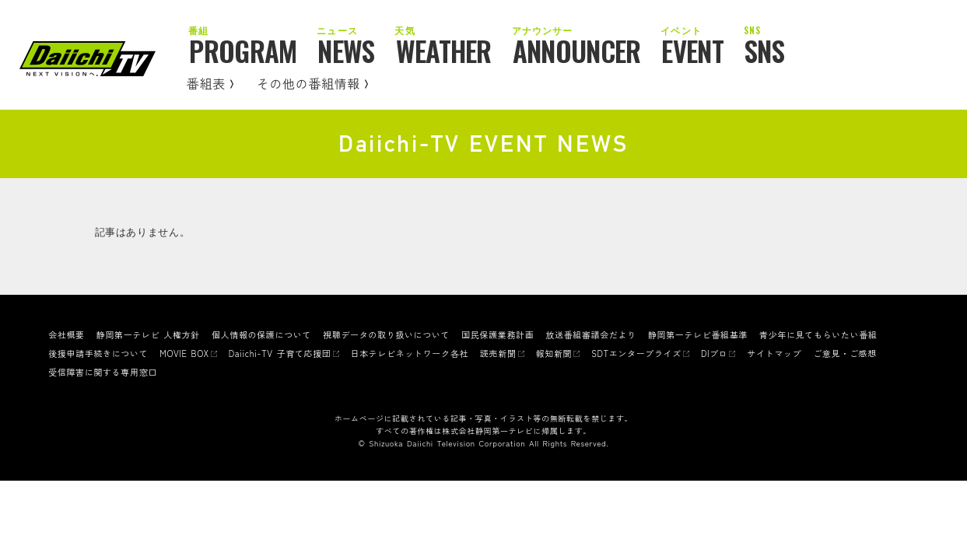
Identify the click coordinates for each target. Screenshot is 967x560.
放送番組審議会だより (591, 334)
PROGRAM (243, 52)
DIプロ (715, 353)
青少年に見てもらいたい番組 (818, 334)
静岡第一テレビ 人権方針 (148, 334)
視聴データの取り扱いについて (386, 334)
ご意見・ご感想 (845, 353)
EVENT (692, 52)
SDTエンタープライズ (636, 353)
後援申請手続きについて (98, 353)
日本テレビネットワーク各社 (410, 353)
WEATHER (444, 52)
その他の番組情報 (312, 84)
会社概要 (67, 334)
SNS (764, 52)
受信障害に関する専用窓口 (103, 372)
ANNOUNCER (577, 52)
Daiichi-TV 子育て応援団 (280, 353)
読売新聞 (498, 353)
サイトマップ (774, 353)
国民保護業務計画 (498, 334)
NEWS (346, 52)
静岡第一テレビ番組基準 (698, 334)
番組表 (210, 84)
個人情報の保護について (261, 334)
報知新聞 (554, 353)
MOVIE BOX (184, 353)
